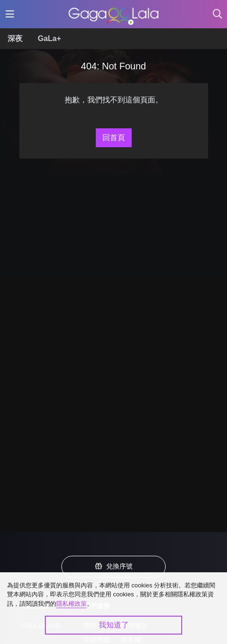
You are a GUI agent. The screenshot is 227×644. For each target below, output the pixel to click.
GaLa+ (49, 38)
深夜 (15, 38)
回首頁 (114, 138)
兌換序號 (114, 566)
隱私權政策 (71, 604)
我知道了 (114, 625)
